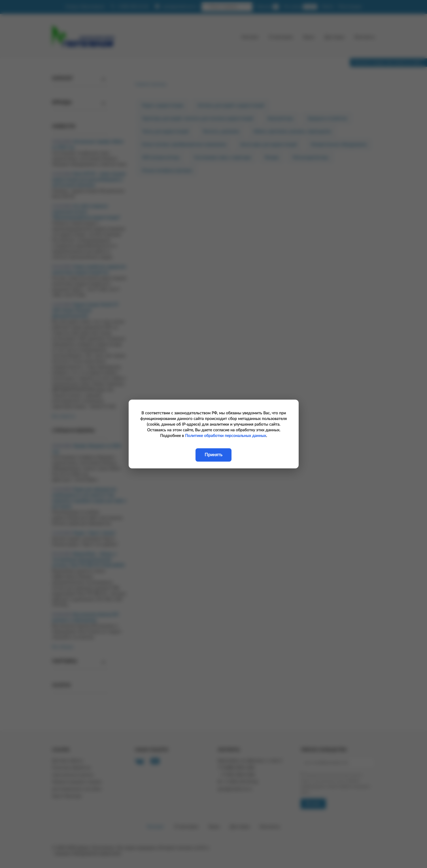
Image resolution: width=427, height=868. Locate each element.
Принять (213, 455)
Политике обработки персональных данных (226, 436)
